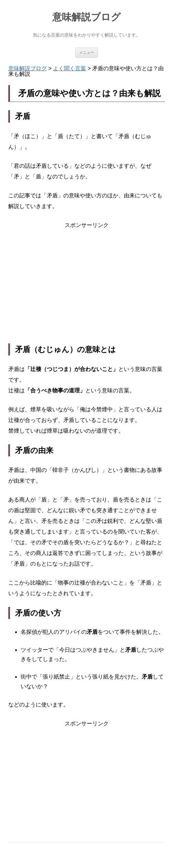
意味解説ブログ (86, 17)
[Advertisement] (86, 287)
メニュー (87, 52)
